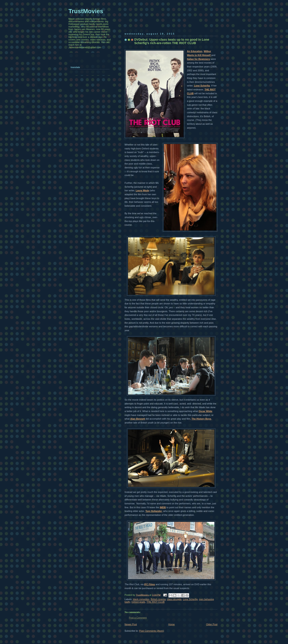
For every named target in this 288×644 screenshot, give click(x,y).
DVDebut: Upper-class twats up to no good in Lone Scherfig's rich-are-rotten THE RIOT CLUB (172, 41)
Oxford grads (138, 602)
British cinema (158, 599)
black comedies (141, 599)
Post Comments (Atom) (152, 631)
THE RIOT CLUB (156, 602)
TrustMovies (143, 595)
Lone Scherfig (202, 86)
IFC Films (150, 584)
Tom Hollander (154, 511)
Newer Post (131, 624)
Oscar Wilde (206, 411)
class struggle (174, 599)
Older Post (212, 624)
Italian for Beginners (199, 59)
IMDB (163, 507)
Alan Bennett (138, 419)
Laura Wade (142, 190)
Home (172, 624)
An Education (195, 51)
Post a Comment (138, 618)
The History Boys (201, 419)
